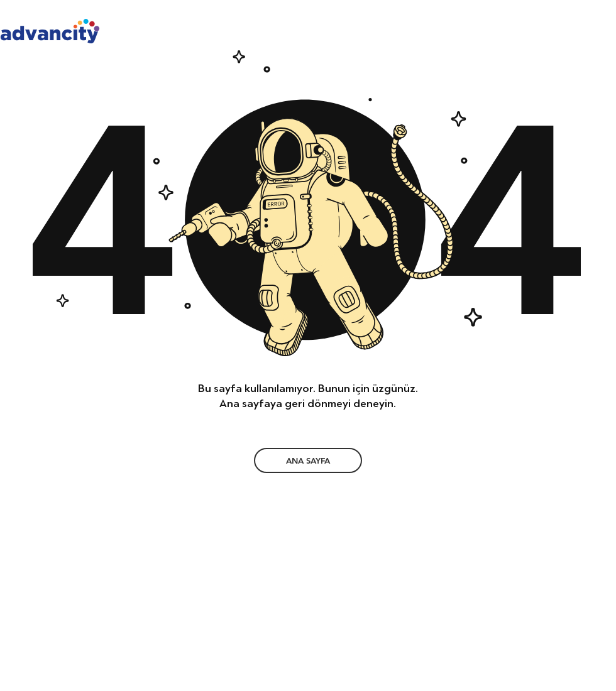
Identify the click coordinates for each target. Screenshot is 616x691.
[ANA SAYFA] (308, 460)
